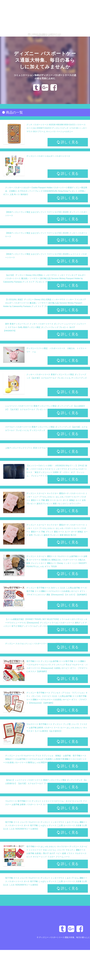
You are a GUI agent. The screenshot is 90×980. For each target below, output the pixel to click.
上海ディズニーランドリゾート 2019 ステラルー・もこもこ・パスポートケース (40, 448)
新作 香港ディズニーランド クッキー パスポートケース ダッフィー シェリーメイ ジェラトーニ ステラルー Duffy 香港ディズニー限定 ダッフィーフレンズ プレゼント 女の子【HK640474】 (45, 327)
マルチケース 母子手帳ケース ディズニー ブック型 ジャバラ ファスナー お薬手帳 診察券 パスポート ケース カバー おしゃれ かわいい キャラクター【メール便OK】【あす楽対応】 (57, 728)
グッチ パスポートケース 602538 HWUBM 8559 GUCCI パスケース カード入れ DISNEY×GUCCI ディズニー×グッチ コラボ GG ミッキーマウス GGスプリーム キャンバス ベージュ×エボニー (57, 128)
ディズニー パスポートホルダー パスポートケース (48, 156)
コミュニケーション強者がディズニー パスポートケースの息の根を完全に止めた (45, 80)
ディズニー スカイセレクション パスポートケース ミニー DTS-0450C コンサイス (41, 644)
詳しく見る (68, 142)
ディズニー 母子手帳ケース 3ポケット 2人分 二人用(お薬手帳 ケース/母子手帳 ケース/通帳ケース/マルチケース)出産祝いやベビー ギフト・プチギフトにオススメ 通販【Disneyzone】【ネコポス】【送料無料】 (57, 591)
